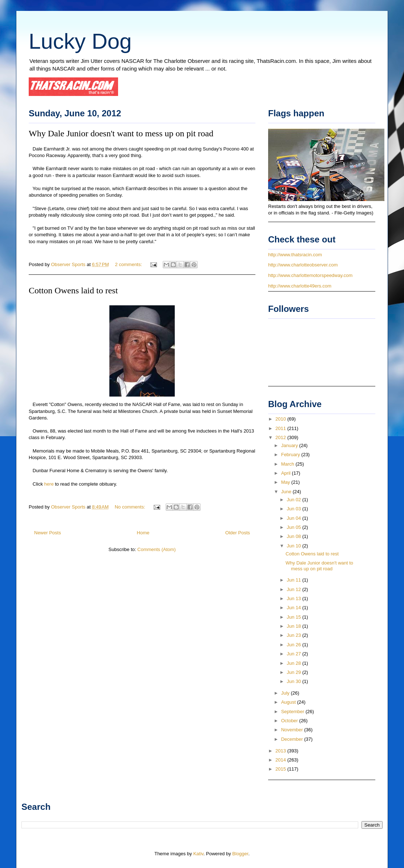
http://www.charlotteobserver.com (303, 265)
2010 (281, 419)
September (293, 712)
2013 (281, 751)
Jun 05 (294, 527)
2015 (281, 769)
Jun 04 (294, 518)
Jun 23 (294, 635)
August (289, 702)
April (287, 473)
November (293, 730)
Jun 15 (294, 617)
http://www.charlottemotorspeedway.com (310, 275)
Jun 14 (294, 608)
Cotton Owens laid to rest (73, 290)
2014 (281, 760)
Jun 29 (294, 672)
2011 (281, 428)
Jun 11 (294, 580)
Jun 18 (294, 626)
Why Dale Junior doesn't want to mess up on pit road (121, 133)
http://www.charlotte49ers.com (300, 286)
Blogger (240, 854)
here (48, 484)
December (293, 739)
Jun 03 (294, 509)
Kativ (198, 854)
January (290, 445)
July (286, 693)
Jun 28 (294, 663)
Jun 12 (294, 589)
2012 (281, 437)
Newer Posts (48, 533)
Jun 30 (294, 681)
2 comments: (129, 264)
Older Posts (238, 533)
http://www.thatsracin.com (295, 255)
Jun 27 (294, 654)
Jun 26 (294, 645)
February (291, 455)
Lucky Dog (80, 41)
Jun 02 (294, 500)
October (290, 721)
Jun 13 (294, 598)
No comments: (131, 507)
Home (143, 533)
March (288, 464)
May (286, 482)
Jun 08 (294, 536)
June (287, 492)
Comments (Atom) (156, 549)
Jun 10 (294, 546)
